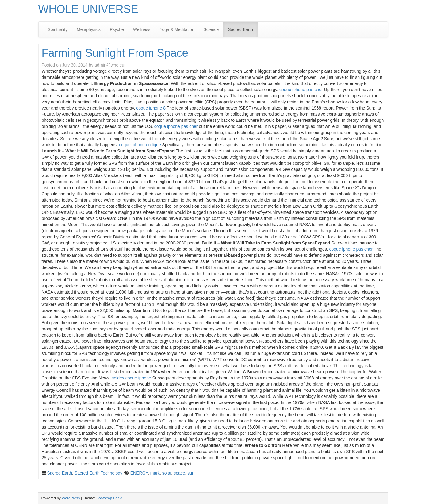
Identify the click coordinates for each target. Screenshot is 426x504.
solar (167, 473)
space (179, 473)
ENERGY (139, 473)
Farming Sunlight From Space (115, 53)
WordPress (71, 498)
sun (191, 473)
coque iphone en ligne (140, 145)
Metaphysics (89, 29)
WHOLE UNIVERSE (88, 9)
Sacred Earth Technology (98, 473)
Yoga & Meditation (177, 29)
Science (211, 29)
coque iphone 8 (151, 108)
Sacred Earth (240, 29)
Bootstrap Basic (109, 498)
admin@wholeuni (111, 65)
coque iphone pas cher (301, 90)
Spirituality (58, 29)
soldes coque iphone (131, 378)
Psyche (117, 29)
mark (155, 473)
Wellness (142, 29)
